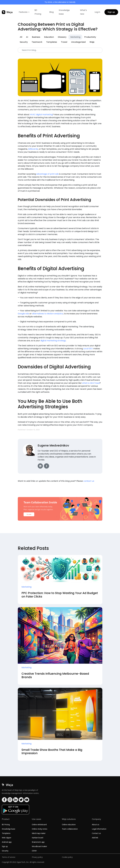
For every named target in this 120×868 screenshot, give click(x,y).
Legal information (99, 829)
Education (49, 37)
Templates (52, 42)
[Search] (60, 50)
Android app (7, 842)
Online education (69, 825)
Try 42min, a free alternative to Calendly (60, 2)
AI (27, 37)
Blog (51, 12)
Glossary (62, 37)
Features (23, 12)
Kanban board (37, 838)
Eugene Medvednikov (53, 445)
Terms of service (9, 857)
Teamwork (37, 42)
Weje (92, 42)
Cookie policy (67, 857)
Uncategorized (78, 42)
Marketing (75, 37)
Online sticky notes (40, 829)
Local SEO (88, 349)
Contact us (96, 833)
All (21, 37)
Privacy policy (37, 857)
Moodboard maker (39, 846)
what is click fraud (91, 383)
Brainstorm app (38, 842)
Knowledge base (64, 12)
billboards (33, 149)
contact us (89, 481)
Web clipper (7, 838)
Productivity (90, 37)
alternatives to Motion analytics (48, 314)
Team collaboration (70, 829)
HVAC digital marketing (41, 115)
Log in (97, 12)
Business (36, 37)
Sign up (111, 12)
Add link (95, 838)
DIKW (34, 851)
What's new (83, 12)
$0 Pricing (38, 12)
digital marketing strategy (53, 341)
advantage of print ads (48, 174)
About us (96, 825)
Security (24, 42)
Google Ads (23, 314)
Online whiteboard (39, 825)
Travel (64, 42)
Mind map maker (39, 833)
